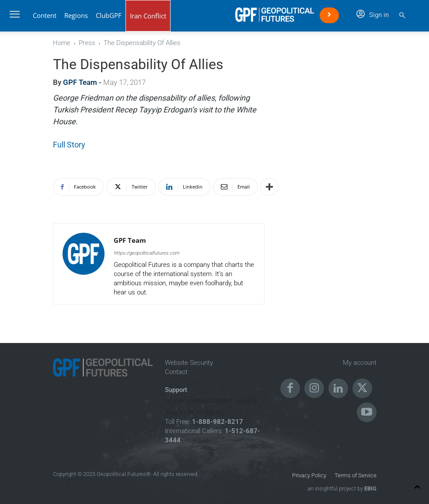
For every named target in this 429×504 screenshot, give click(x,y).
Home (62, 43)
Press (87, 43)
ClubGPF (109, 15)
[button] (402, 16)
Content (45, 15)
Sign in (373, 15)
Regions (76, 15)
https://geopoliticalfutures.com (146, 253)
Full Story (69, 145)
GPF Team (80, 82)
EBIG (370, 488)
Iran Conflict (148, 16)
